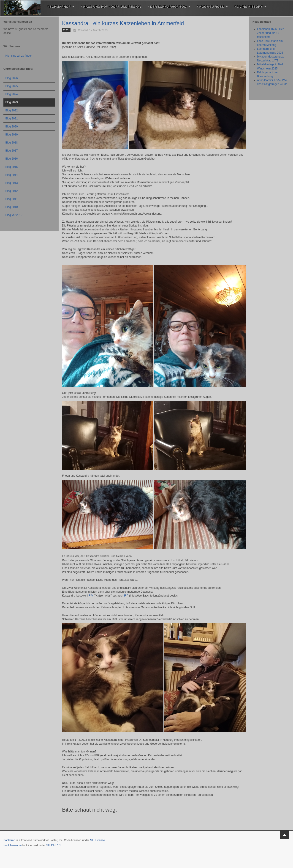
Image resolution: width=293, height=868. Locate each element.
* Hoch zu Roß (212, 7)
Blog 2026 (12, 78)
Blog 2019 (12, 135)
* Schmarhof (61, 7)
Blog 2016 (12, 159)
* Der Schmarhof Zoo (169, 7)
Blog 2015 (12, 167)
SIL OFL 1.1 (54, 845)
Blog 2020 (12, 127)
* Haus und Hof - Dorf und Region (111, 7)
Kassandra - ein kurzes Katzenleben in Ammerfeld (123, 23)
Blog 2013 (12, 183)
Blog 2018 (12, 143)
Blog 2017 (12, 151)
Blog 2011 (12, 199)
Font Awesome (12, 845)
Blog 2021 (12, 119)
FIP (126, 596)
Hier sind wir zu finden (19, 56)
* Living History (250, 7)
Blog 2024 (12, 94)
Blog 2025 (12, 86)
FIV (91, 596)
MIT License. (98, 840)
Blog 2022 (12, 111)
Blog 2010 (12, 207)
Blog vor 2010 (14, 215)
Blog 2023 (12, 102)
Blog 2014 (12, 175)
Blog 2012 (12, 191)
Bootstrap (9, 840)
